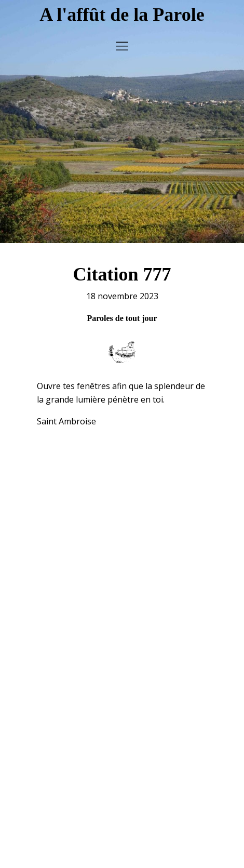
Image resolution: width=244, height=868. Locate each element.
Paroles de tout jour (122, 312)
